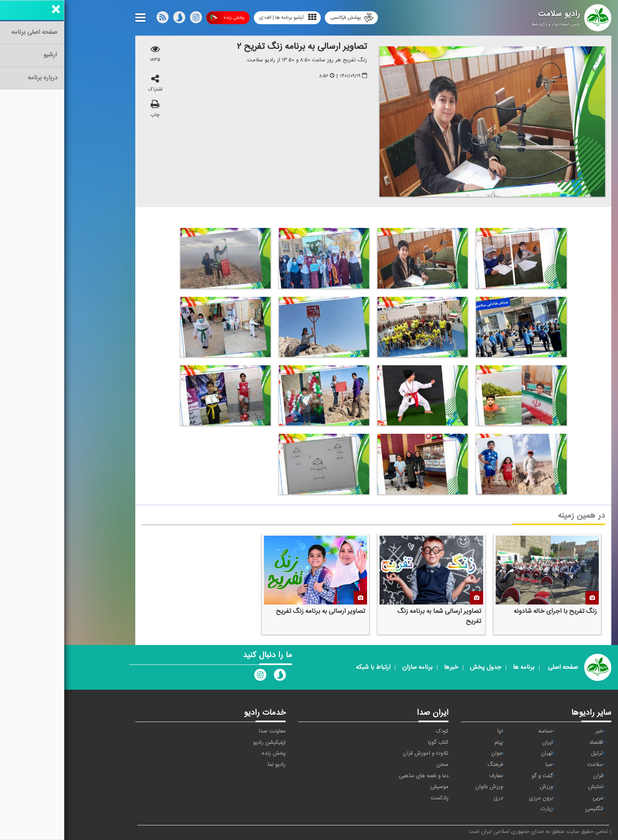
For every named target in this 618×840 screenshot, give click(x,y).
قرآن (534, 776)
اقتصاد (532, 743)
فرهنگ (431, 765)
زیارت (482, 809)
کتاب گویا (374, 743)
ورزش (482, 787)
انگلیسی (530, 809)
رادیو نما (212, 765)
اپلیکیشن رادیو (205, 743)
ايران (483, 743)
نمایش (531, 787)
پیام (434, 743)
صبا (485, 765)
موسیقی (375, 787)
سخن (378, 765)
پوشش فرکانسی (288, 18)
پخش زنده (163, 18)
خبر (535, 731)
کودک (378, 731)
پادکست (375, 798)
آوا (436, 731)
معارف (432, 776)
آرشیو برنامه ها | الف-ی (224, 17)
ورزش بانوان (425, 787)
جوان (433, 754)
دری (434, 798)
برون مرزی (477, 798)
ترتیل (533, 754)
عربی (533, 798)
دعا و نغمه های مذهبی (359, 776)
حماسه (481, 731)
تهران (482, 754)
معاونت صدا (208, 731)
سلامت (531, 765)
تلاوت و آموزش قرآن (361, 754)
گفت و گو (478, 776)
